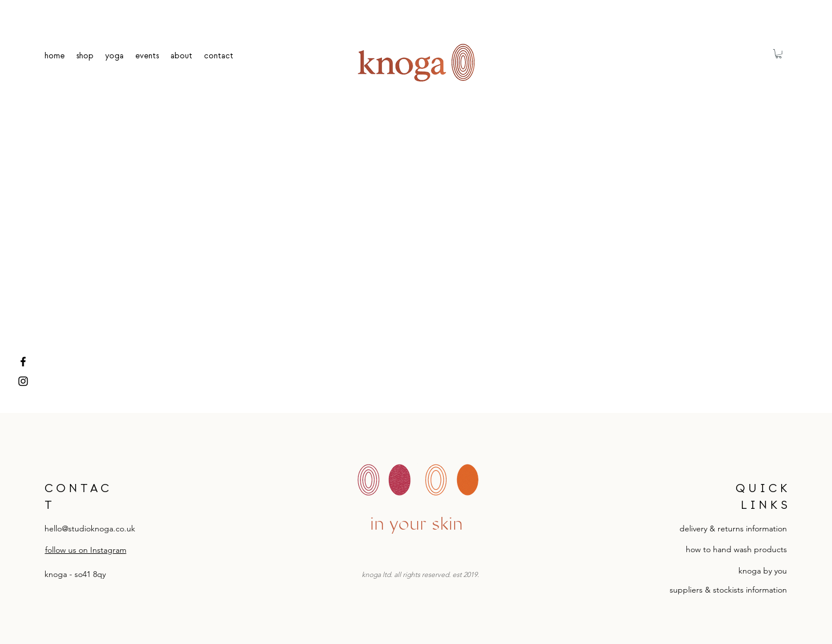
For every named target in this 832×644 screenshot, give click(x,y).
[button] (779, 54)
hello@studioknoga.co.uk (90, 528)
